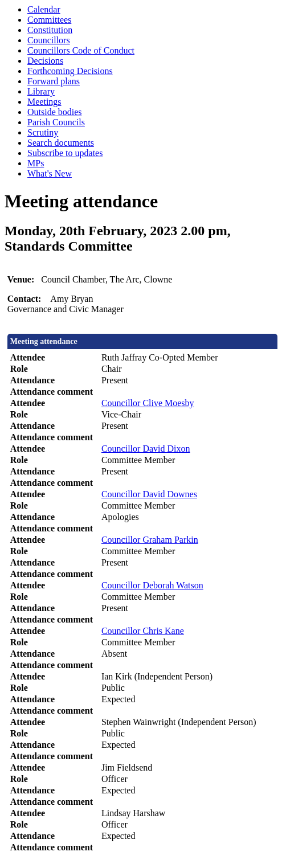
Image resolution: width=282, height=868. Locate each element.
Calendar (44, 9)
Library (41, 91)
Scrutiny (43, 132)
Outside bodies (55, 112)
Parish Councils (56, 122)
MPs (36, 163)
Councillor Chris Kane (143, 631)
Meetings (44, 102)
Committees (49, 20)
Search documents (61, 143)
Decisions (45, 61)
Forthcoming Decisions (70, 71)
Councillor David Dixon (146, 449)
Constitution (50, 30)
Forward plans (54, 81)
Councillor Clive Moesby (148, 403)
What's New (50, 173)
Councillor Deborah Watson (152, 585)
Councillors (49, 40)
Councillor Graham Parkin (150, 540)
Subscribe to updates (65, 153)
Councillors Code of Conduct (81, 50)
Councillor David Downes (149, 494)
